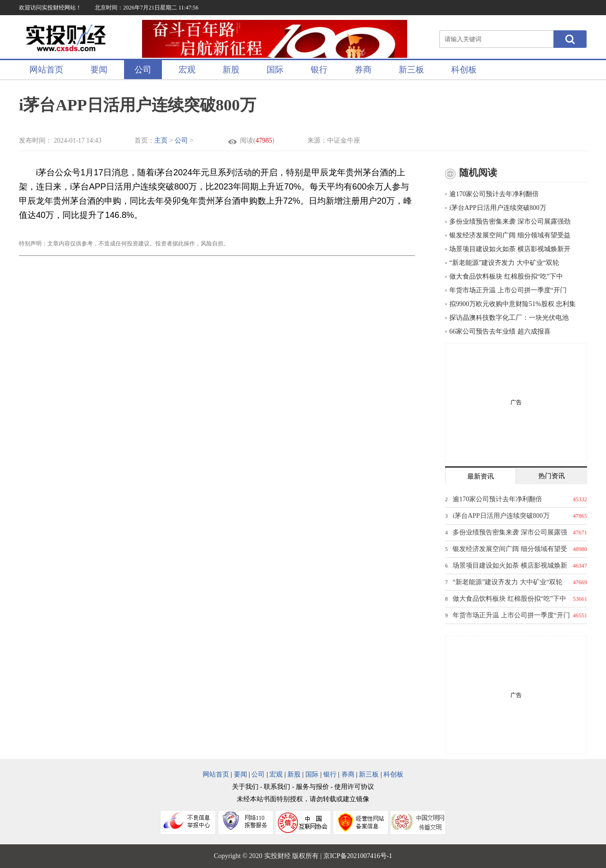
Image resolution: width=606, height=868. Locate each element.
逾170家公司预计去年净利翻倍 (492, 194)
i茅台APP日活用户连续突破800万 (496, 208)
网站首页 (46, 70)
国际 (275, 70)
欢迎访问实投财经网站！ (50, 8)
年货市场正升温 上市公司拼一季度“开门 (506, 290)
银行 (319, 70)
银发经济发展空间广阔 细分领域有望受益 (508, 235)
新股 (231, 70)
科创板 (464, 70)
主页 (161, 140)
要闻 (99, 70)
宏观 (187, 70)
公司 (143, 70)
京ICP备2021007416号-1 (358, 856)
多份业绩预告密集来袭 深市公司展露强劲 (508, 222)
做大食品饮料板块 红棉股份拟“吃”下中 (504, 276)
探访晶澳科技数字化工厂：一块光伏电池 (507, 318)
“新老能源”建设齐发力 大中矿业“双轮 (502, 263)
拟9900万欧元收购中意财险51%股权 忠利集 (510, 304)
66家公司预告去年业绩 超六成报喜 (498, 331)
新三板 (411, 70)
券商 (363, 70)
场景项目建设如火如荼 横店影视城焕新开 (508, 249)
